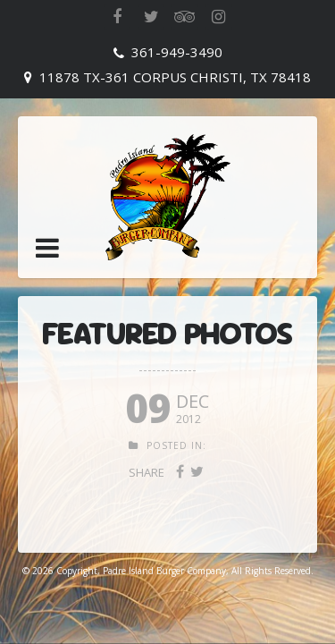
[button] (47, 248)
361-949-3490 (177, 52)
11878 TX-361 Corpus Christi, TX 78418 (175, 77)
